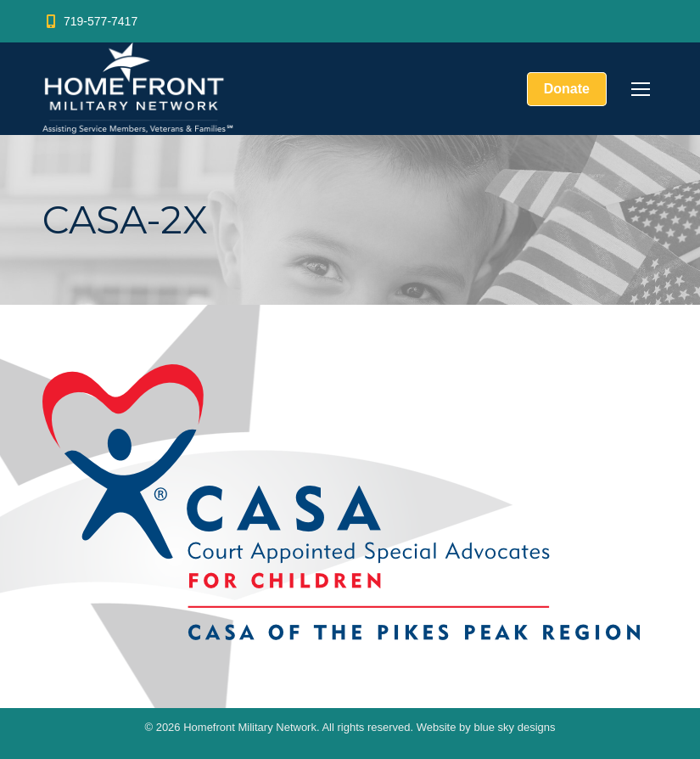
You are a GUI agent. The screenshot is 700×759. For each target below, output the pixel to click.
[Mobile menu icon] (641, 89)
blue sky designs (514, 727)
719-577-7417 (90, 21)
